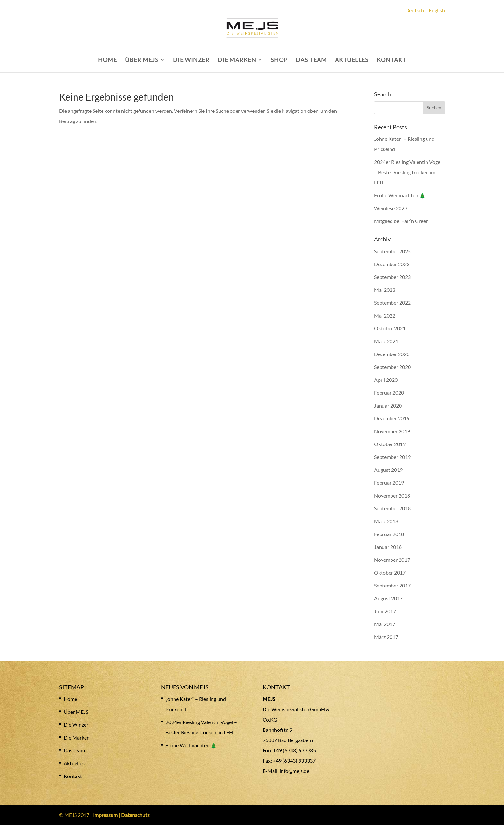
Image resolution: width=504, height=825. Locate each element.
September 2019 (392, 457)
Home (70, 699)
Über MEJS (76, 712)
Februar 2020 (389, 393)
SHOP (279, 60)
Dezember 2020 (392, 354)
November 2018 (392, 495)
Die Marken (77, 737)
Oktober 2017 (390, 573)
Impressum (105, 815)
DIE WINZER (191, 60)
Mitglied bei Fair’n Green (401, 221)
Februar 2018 (389, 534)
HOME (108, 60)
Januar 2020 (388, 405)
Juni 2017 (385, 611)
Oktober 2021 (390, 328)
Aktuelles (74, 763)
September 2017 (392, 585)
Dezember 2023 (392, 264)
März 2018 (386, 521)
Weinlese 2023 (391, 208)
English (437, 10)
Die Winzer (76, 725)
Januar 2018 (388, 547)
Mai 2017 (385, 624)
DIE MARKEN (237, 60)
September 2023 (392, 277)
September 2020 (392, 367)
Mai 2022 (385, 315)
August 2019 (388, 470)
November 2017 (392, 560)
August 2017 (388, 598)
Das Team (74, 750)
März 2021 (386, 341)
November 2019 (392, 431)
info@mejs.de (294, 771)
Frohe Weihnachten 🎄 (400, 195)
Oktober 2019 (390, 444)
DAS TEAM (311, 60)
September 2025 (392, 251)
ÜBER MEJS (142, 60)
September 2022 (392, 303)
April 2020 (386, 380)
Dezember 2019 (392, 418)
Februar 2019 (389, 483)
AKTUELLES (352, 60)
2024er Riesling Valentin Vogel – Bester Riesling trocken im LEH (408, 172)
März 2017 (386, 637)
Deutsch (415, 10)
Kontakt (73, 776)
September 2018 (392, 508)
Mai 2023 (385, 290)
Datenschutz (135, 815)
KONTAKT (392, 60)
